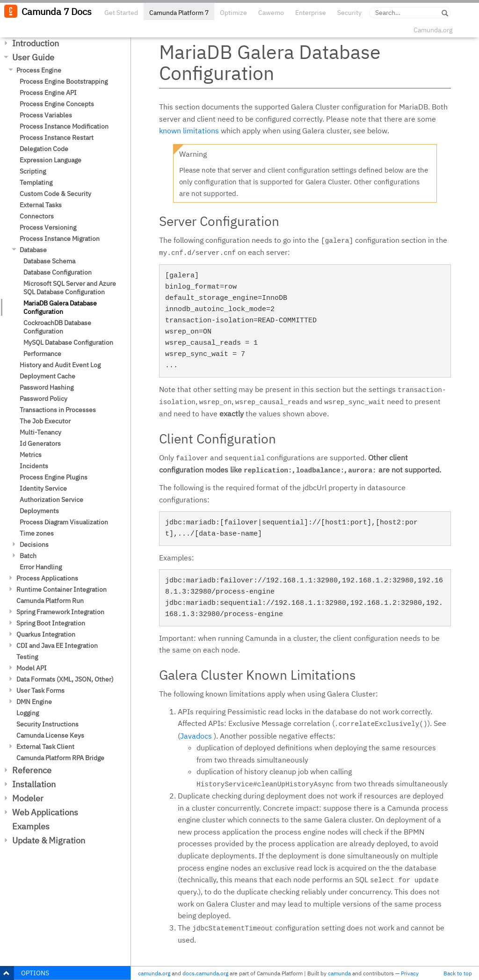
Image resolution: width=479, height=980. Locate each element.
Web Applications (45, 812)
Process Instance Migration (60, 239)
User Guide (33, 57)
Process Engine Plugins (54, 477)
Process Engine (39, 70)
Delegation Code (44, 149)
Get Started (121, 13)
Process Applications (47, 578)
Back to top (458, 973)
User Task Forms (40, 690)
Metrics (31, 455)
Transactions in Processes (58, 410)
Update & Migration (49, 840)
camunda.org (154, 973)
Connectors (37, 216)
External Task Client (45, 747)
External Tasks (41, 205)
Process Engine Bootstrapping (64, 81)
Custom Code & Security (55, 194)
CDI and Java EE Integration (57, 646)
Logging (28, 713)
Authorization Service (51, 500)
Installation (34, 784)
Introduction (36, 43)
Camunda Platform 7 (179, 13)
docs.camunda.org (205, 973)
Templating (36, 182)
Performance (42, 354)
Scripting (33, 171)
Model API (32, 668)
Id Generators (40, 443)
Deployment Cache (47, 376)
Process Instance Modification (64, 126)
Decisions (34, 544)
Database (33, 250)
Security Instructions (47, 724)
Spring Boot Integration (51, 623)
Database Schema (49, 261)
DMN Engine (34, 702)
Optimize (233, 13)
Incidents (34, 466)
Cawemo (271, 13)
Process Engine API (48, 93)
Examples (31, 826)
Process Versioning (48, 227)
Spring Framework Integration (60, 612)
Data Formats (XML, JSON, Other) (65, 679)
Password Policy (44, 399)
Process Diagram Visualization (64, 522)
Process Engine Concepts (57, 104)
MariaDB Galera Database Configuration (60, 307)
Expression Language (51, 160)
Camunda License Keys (50, 735)
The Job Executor (45, 421)
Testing (27, 657)
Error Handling (41, 567)
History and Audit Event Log (60, 365)
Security (349, 13)
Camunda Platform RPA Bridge (60, 758)
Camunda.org (433, 30)
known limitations (189, 131)
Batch (28, 556)
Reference (32, 770)
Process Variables (46, 115)
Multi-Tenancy (40, 432)
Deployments (39, 511)
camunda (339, 973)
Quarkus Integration (46, 634)
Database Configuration (58, 272)
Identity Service (43, 488)
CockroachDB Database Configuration (57, 327)
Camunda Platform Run (50, 601)
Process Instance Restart (57, 138)
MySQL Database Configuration (68, 342)
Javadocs (196, 736)
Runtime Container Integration (62, 589)
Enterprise (311, 13)
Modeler (28, 798)
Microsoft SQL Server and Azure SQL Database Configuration (70, 288)
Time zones (37, 533)
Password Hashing (47, 387)
